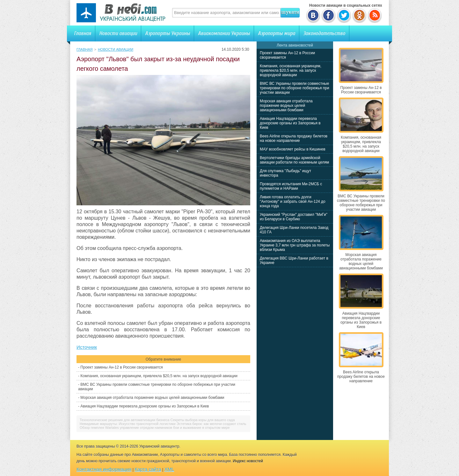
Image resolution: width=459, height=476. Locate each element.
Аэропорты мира (277, 33)
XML (169, 469)
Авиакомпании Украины (224, 33)
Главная (83, 33)
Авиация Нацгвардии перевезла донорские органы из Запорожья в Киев (145, 406)
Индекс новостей (248, 461)
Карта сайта (148, 469)
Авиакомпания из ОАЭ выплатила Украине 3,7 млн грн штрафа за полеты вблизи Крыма (295, 245)
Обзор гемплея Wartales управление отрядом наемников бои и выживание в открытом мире (155, 428)
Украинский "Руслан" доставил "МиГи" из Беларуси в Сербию (294, 217)
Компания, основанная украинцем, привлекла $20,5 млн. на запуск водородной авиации (159, 376)
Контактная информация (104, 469)
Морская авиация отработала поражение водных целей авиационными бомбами (152, 398)
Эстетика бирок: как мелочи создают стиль (211, 424)
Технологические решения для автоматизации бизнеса (124, 420)
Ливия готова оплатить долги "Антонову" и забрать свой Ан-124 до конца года (293, 201)
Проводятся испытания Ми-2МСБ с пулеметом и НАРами (291, 186)
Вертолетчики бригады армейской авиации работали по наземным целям (294, 160)
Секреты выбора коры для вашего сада (203, 420)
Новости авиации (118, 33)
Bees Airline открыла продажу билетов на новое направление (294, 138)
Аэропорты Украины (168, 33)
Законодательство (324, 33)
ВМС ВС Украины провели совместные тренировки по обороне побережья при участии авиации (295, 88)
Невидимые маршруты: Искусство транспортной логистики (128, 424)
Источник (87, 347)
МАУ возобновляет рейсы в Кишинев (293, 149)
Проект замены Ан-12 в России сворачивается (121, 367)
